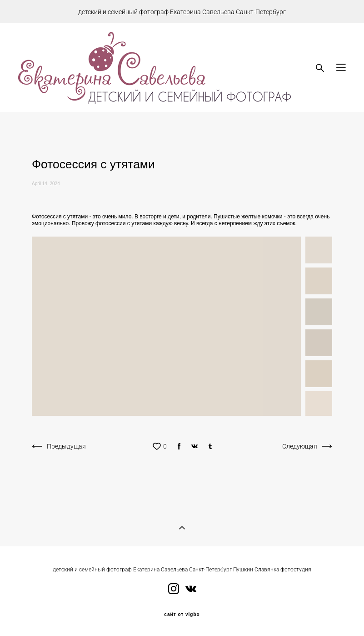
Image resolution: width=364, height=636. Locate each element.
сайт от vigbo (182, 615)
